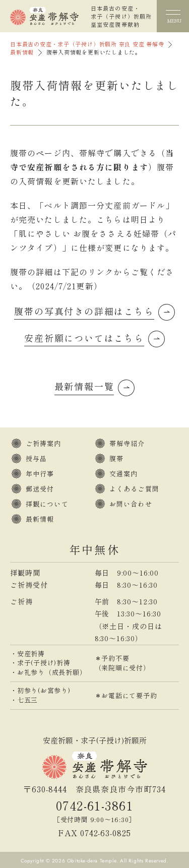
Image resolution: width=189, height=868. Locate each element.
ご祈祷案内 (44, 443)
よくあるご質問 (134, 489)
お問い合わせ (131, 504)
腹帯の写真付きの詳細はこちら (84, 311)
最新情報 (22, 52)
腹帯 (116, 458)
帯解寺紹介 (127, 443)
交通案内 (123, 474)
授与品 (36, 458)
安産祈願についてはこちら (84, 338)
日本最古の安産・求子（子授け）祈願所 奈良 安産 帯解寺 (87, 44)
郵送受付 (40, 489)
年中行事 (40, 474)
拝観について (47, 504)
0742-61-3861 (94, 805)
